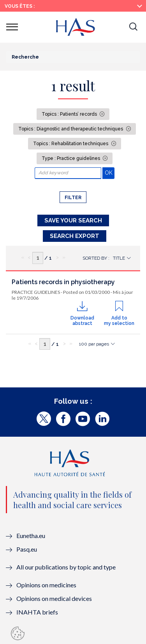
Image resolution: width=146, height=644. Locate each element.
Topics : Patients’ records (70, 114)
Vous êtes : (20, 6)
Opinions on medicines (46, 585)
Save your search (73, 220)
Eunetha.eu (31, 536)
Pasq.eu (27, 549)
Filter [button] (73, 198)
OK (110, 173)
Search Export (75, 236)
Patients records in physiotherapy (63, 282)
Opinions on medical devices (54, 598)
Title (119, 258)
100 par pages (94, 344)
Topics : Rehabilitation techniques (71, 144)
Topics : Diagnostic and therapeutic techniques (71, 129)
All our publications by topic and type (66, 567)
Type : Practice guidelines (71, 158)
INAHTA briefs (37, 612)
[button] (133, 27)
